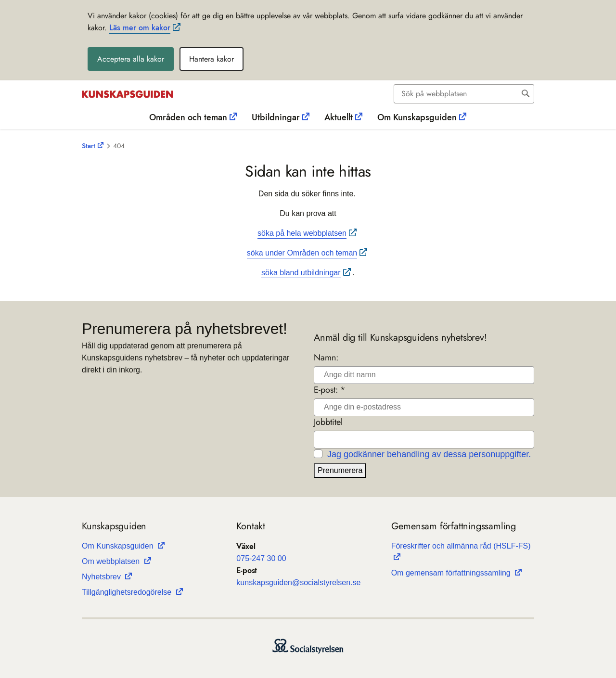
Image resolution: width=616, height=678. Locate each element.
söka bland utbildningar (301, 273)
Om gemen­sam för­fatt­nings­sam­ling (452, 573)
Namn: (326, 358)
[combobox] (464, 94)
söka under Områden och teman (302, 253)
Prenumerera (340, 470)
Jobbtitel (328, 422)
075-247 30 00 (261, 558)
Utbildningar (276, 117)
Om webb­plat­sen (112, 561)
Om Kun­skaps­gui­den (119, 546)
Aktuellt (339, 117)
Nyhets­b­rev (102, 577)
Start (89, 146)
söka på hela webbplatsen (302, 233)
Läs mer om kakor (140, 28)
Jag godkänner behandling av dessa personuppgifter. (429, 454)
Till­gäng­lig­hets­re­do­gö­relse (128, 592)
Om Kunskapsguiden (417, 117)
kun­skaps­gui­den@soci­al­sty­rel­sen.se (298, 582)
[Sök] (456, 94)
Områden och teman (188, 117)
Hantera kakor (212, 59)
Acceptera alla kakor (131, 59)
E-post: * (330, 390)
